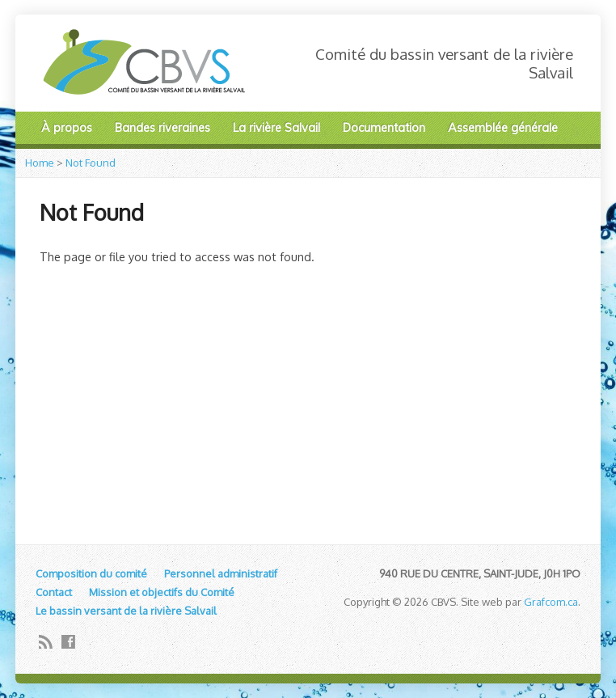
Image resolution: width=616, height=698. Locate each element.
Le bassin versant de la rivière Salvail (126, 611)
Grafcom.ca (551, 602)
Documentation (384, 128)
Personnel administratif (221, 573)
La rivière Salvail (276, 128)
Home (40, 163)
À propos (67, 128)
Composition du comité (91, 573)
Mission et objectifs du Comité (162, 592)
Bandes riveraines (162, 128)
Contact (54, 592)
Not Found (91, 163)
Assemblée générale (503, 128)
